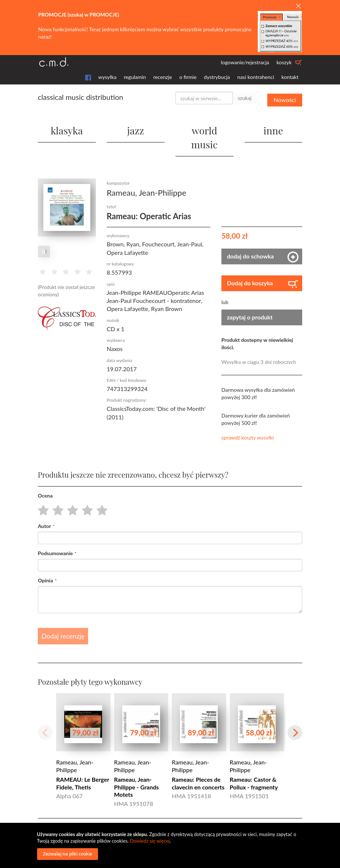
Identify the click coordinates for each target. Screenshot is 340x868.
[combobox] (204, 98)
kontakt (290, 77)
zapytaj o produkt (250, 301)
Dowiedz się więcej (150, 841)
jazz (136, 128)
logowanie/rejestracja (245, 62)
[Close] (298, 6)
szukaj (245, 98)
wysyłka (108, 77)
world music (204, 128)
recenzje (162, 77)
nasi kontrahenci (256, 77)
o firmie (188, 77)
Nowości (285, 98)
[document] (171, 845)
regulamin (135, 77)
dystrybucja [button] (217, 77)
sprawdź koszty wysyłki (248, 421)
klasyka (67, 128)
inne (273, 128)
